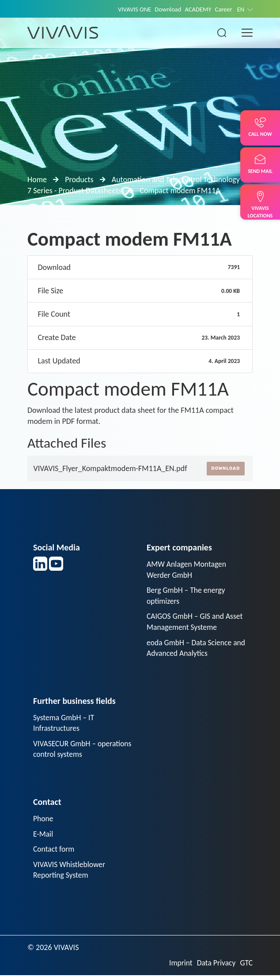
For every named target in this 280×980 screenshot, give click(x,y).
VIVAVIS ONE (132, 9)
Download (166, 9)
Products (79, 180)
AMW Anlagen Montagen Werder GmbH (187, 570)
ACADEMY (197, 9)
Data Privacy (216, 967)
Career (223, 9)
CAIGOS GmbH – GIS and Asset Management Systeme (196, 623)
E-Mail (43, 838)
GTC (246, 967)
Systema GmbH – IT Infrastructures (64, 725)
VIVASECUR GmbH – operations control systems (76, 752)
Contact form (54, 853)
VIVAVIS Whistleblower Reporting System (70, 874)
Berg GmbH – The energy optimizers (187, 596)
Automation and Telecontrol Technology (176, 180)
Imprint (179, 967)
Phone (44, 822)
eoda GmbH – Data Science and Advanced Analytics (190, 649)
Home (37, 180)
